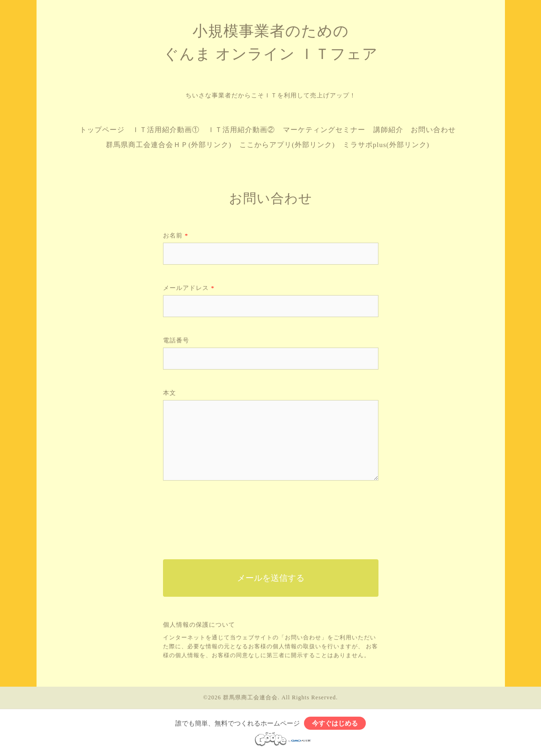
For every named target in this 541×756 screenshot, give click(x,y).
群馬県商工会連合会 (250, 697)
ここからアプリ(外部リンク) (287, 145)
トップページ (102, 130)
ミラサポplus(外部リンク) (386, 145)
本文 (170, 393)
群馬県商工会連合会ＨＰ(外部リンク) (169, 145)
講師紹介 (388, 130)
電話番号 (176, 340)
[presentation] (234, 518)
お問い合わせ (433, 130)
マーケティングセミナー (324, 130)
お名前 (176, 235)
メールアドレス (189, 288)
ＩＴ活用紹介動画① (166, 130)
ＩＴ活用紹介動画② (241, 130)
